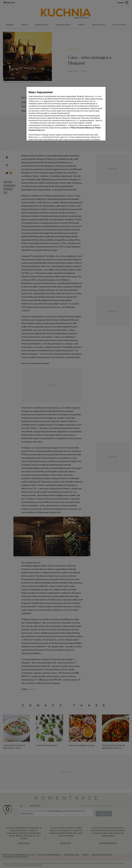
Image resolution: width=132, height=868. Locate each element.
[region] (66, 114)
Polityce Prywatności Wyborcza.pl (82, 128)
